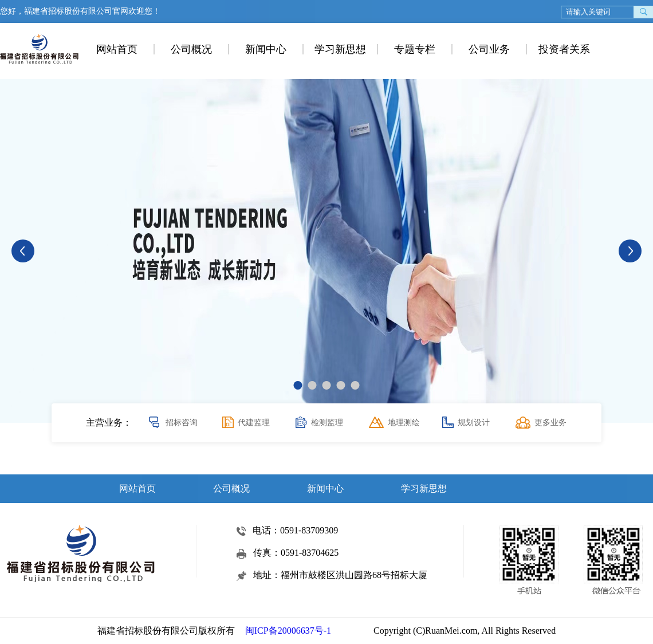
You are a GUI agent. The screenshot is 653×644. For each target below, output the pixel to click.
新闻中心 (266, 49)
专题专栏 (415, 49)
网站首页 (117, 49)
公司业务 (489, 49)
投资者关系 (564, 49)
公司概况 (191, 49)
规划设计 (474, 423)
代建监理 (254, 423)
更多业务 (550, 423)
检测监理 (327, 423)
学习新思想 (340, 49)
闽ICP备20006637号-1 (288, 631)
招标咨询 (182, 423)
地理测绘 (404, 423)
